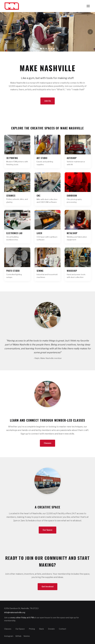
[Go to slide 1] (41, 49)
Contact (63, 629)
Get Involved (47, 587)
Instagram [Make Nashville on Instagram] (9, 636)
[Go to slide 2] (44, 49)
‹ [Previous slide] (5, 32)
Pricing (32, 629)
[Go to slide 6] (54, 49)
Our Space (47, 530)
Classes (47, 443)
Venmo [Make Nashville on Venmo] (27, 636)
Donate (51, 629)
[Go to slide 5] (51, 49)
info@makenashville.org (15, 612)
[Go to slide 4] (49, 49)
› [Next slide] (90, 32)
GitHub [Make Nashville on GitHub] (18, 636)
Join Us (48, 101)
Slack (41, 629)
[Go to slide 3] (46, 49)
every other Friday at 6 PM (22, 618)
